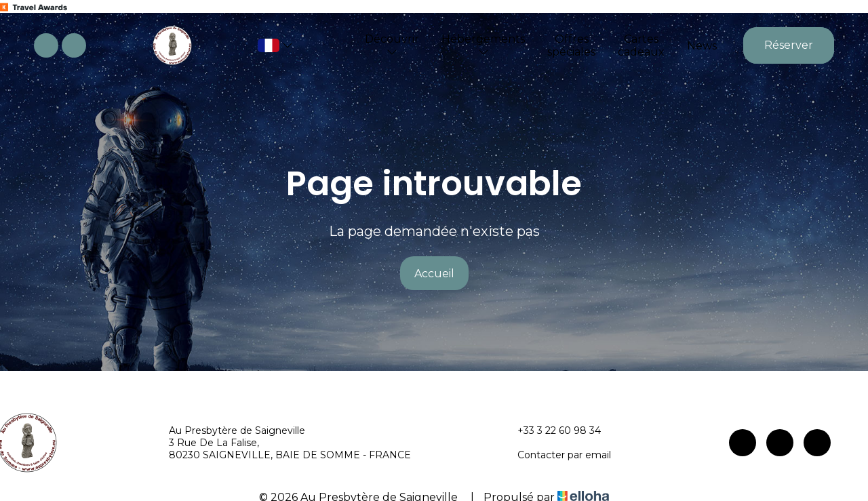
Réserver (789, 45)
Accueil (434, 274)
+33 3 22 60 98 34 (551, 430)
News (702, 46)
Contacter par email (556, 455)
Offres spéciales (571, 45)
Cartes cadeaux (641, 45)
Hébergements (483, 45)
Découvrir (392, 45)
